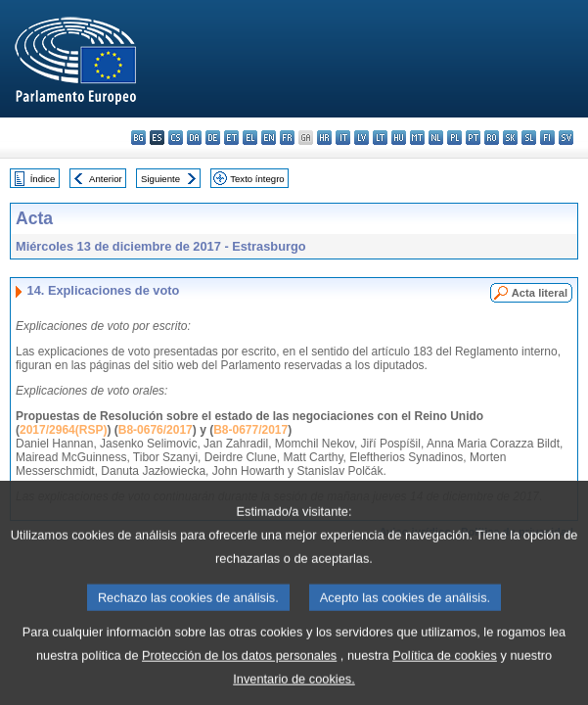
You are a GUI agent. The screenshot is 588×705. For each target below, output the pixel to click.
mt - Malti (417, 138)
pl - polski (454, 138)
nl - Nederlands (436, 138)
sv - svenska (566, 138)
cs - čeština (176, 138)
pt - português (473, 138)
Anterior (106, 179)
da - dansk (194, 138)
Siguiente (160, 179)
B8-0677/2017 (250, 430)
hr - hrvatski (324, 138)
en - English (269, 138)
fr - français (287, 138)
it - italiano (343, 138)
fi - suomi (547, 138)
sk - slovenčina (510, 138)
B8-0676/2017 (156, 430)
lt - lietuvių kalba (380, 138)
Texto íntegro (257, 179)
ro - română (492, 138)
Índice (43, 179)
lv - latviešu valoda (362, 138)
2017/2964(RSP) (63, 430)
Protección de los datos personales (239, 673)
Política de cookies (445, 673)
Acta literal (540, 293)
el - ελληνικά (250, 138)
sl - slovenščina (529, 138)
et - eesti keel (231, 138)
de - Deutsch (213, 138)
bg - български (138, 138)
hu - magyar (399, 138)
